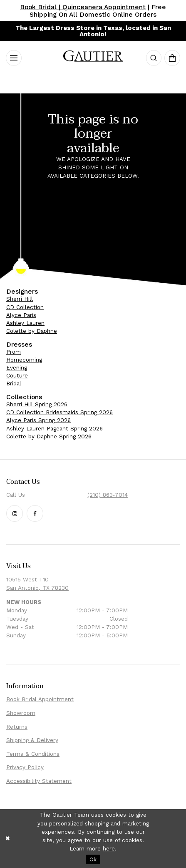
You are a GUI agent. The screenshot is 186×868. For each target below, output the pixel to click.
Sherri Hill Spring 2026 (37, 404)
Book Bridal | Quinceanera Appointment (83, 7)
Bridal (14, 384)
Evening (17, 368)
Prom (14, 352)
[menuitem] (14, 58)
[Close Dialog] (8, 838)
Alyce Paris (21, 315)
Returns (17, 727)
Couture (17, 376)
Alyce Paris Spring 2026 (38, 420)
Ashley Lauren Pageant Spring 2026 (55, 429)
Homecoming (24, 360)
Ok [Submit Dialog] (93, 859)
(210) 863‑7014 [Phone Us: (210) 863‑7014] (107, 495)
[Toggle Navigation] (14, 58)
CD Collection (25, 307)
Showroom (21, 713)
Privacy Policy (25, 767)
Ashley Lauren (25, 323)
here (109, 849)
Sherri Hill (20, 299)
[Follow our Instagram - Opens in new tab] (15, 513)
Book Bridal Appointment (40, 699)
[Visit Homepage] (93, 58)
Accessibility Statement (39, 781)
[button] (154, 58)
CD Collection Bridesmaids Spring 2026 (60, 412)
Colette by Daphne (32, 331)
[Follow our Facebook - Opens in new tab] (35, 513)
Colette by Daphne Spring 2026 (49, 437)
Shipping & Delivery (32, 740)
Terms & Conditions (33, 754)
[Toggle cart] (172, 58)
